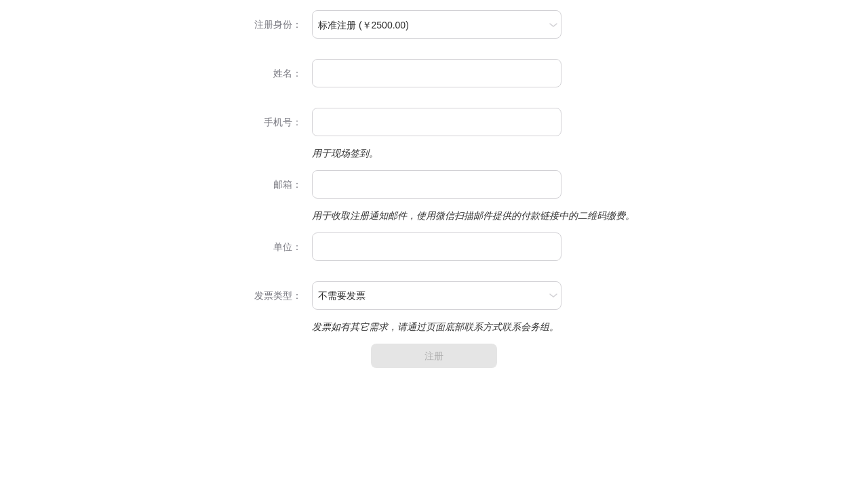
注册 (434, 356)
